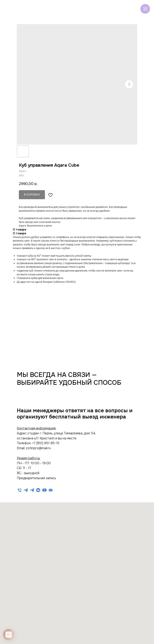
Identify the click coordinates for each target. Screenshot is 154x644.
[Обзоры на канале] (38, 490)
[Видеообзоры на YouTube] (44, 490)
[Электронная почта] (51, 490)
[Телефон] (20, 490)
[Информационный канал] (32, 490)
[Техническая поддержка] (26, 490)
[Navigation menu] (145, 9)
